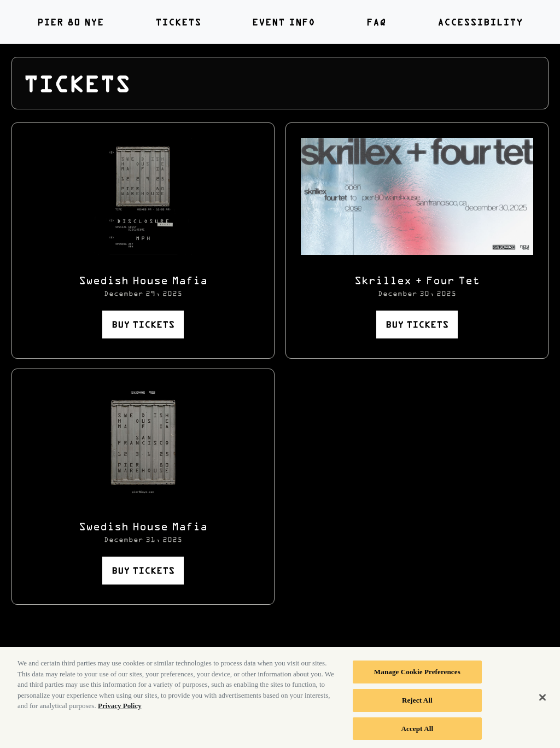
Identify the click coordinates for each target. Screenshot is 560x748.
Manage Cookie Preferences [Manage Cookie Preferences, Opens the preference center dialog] (417, 675)
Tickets (178, 22)
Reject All (417, 703)
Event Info (284, 22)
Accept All (418, 731)
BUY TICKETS (143, 324)
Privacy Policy (120, 709)
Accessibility (480, 22)
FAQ (376, 22)
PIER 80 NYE (71, 22)
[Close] (542, 701)
